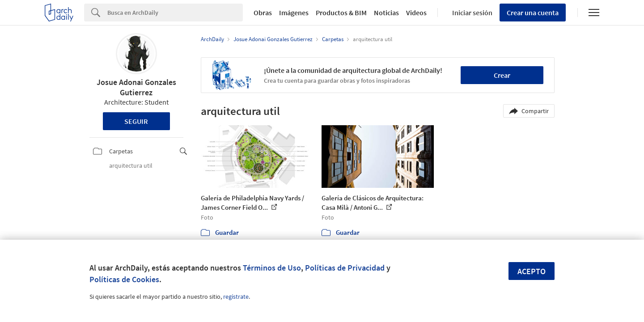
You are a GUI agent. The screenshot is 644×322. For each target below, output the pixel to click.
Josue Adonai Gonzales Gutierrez (136, 87)
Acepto (532, 271)
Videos (416, 13)
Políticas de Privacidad (345, 268)
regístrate (236, 297)
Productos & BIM (341, 13)
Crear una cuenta (533, 13)
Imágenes (294, 13)
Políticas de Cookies (124, 279)
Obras (263, 13)
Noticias (386, 13)
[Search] (175, 13)
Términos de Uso (272, 268)
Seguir (136, 121)
